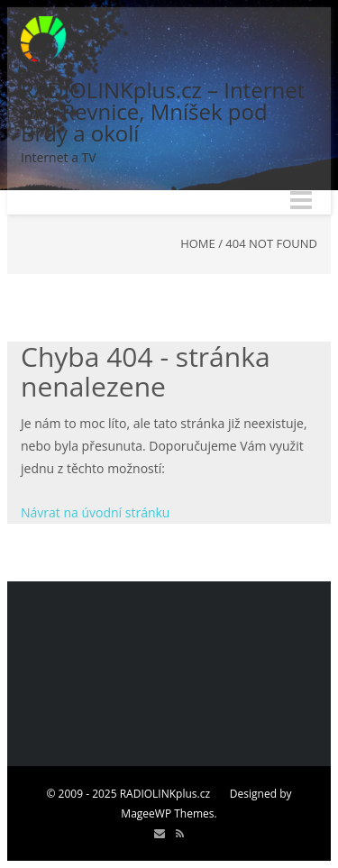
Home (198, 243)
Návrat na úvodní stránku (95, 512)
